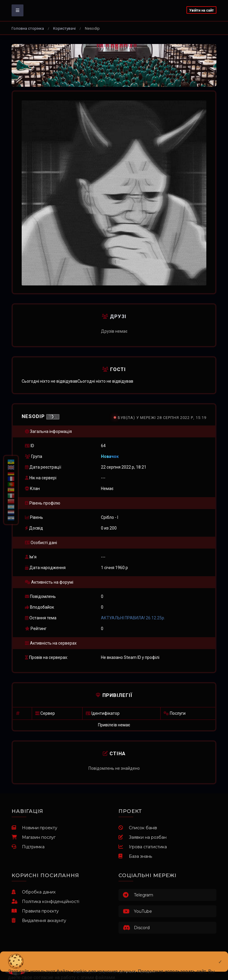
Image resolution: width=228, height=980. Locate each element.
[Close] (220, 957)
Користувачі (64, 28)
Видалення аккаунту (39, 921)
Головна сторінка (28, 28)
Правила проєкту (35, 911)
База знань (135, 856)
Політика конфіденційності (45, 902)
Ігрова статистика (143, 847)
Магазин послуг (34, 837)
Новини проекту (34, 828)
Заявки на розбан (142, 837)
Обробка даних (34, 892)
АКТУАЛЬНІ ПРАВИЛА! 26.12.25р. (133, 618)
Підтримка (28, 847)
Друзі (114, 316)
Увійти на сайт (201, 10)
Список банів (138, 828)
